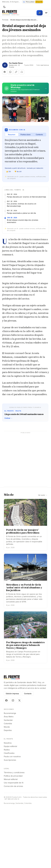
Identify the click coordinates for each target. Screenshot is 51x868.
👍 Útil (8, 172)
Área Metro (9, 777)
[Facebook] (6, 761)
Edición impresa (12, 754)
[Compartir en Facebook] (5, 72)
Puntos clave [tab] (26, 135)
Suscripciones (10, 821)
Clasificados (9, 814)
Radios (7, 810)
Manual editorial (11, 840)
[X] (19, 761)
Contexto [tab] (39, 135)
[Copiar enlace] (16, 72)
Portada (5, 20)
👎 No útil (18, 172)
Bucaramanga (10, 774)
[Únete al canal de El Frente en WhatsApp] (26, 88)
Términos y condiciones (14, 833)
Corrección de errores (13, 847)
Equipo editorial (10, 807)
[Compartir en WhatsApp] (10, 72)
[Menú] (46, 13)
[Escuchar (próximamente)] (22, 72)
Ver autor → (43, 556)
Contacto (28, 754)
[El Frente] (11, 13)
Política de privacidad (13, 836)
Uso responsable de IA (14, 843)
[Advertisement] (26, 216)
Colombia (8, 784)
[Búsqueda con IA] (40, 13)
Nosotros (8, 803)
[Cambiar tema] (4, 7)
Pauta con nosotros (12, 817)
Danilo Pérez (17, 63)
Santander (8, 781)
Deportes (8, 791)
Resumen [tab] (12, 135)
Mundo (7, 787)
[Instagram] (13, 761)
